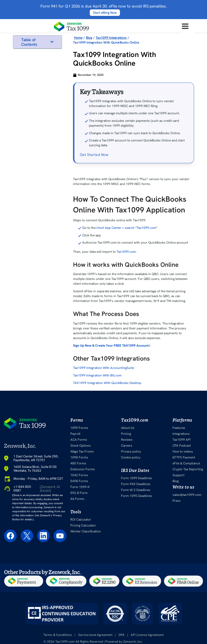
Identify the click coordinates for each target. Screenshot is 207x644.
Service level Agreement (95, 635)
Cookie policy (131, 457)
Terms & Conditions (58, 635)
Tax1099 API (182, 440)
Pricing (126, 434)
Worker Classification (86, 531)
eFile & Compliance (186, 463)
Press (177, 501)
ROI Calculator (81, 520)
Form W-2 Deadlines (136, 490)
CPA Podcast (182, 446)
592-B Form (79, 493)
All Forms (77, 499)
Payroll (75, 434)
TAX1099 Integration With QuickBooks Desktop (107, 383)
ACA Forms (79, 440)
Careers (127, 446)
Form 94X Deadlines (136, 484)
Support (178, 475)
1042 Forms (79, 475)
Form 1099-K (80, 487)
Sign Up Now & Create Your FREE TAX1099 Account (111, 346)
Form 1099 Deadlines (137, 478)
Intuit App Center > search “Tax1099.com (126, 228)
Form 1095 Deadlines (137, 496)
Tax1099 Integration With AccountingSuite (103, 368)
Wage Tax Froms (82, 451)
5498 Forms (79, 481)
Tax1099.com (126, 252)
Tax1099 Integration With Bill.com (97, 375)
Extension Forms (83, 469)
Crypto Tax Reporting (188, 469)
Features (179, 428)
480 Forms (78, 463)
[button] (52, 42)
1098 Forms (79, 457)
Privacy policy (131, 451)
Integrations (181, 434)
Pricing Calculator (83, 525)
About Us (128, 428)
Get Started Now (94, 155)
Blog (176, 481)
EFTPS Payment (184, 457)
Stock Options (81, 446)
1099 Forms (79, 428)
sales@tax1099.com (187, 495)
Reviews (127, 440)
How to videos (183, 451)
